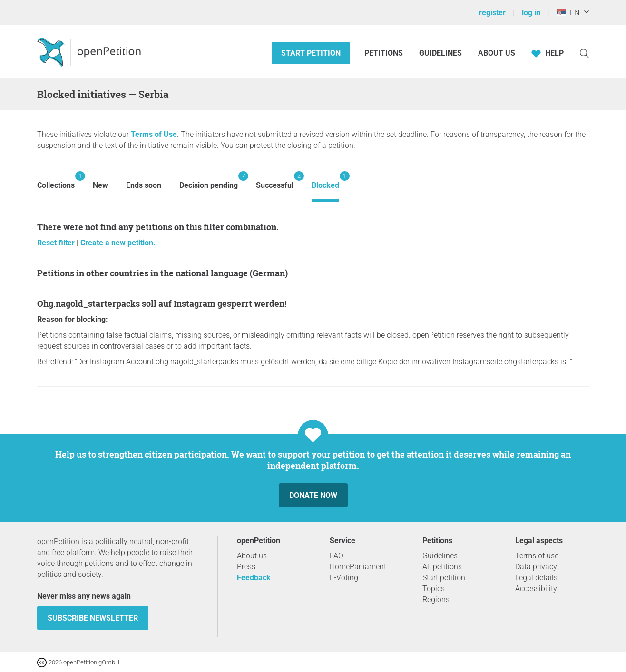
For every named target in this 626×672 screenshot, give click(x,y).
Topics (434, 589)
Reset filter (57, 243)
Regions (436, 599)
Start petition (311, 53)
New (100, 185)
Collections (56, 180)
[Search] (585, 53)
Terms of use (537, 556)
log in (531, 13)
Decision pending (209, 180)
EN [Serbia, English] (568, 13)
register (492, 13)
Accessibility (536, 589)
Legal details (536, 578)
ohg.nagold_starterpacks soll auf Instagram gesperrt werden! (162, 303)
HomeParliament (358, 567)
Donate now (313, 495)
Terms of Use (154, 134)
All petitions (442, 567)
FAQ (337, 556)
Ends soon (144, 185)
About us (497, 53)
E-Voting (344, 578)
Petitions (385, 53)
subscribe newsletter (93, 618)
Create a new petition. (118, 243)
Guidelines (440, 53)
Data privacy (536, 567)
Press (246, 567)
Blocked (325, 180)
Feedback (254, 578)
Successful (275, 180)
